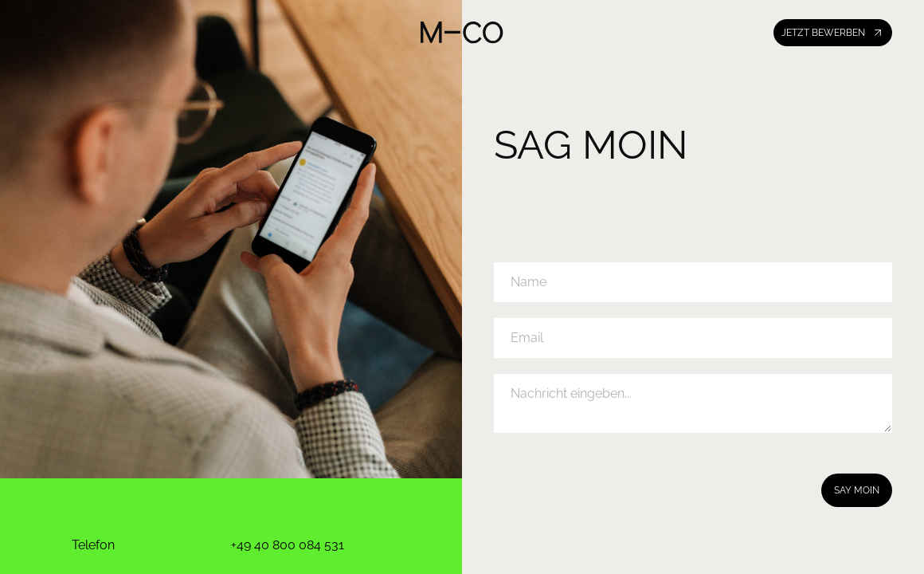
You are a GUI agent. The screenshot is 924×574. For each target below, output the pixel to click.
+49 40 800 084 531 (288, 545)
